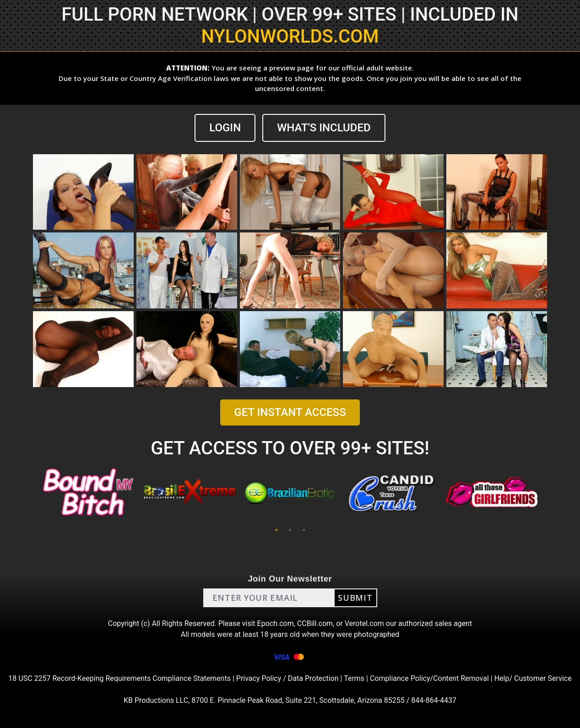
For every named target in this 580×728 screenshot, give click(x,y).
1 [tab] (276, 530)
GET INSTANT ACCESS (290, 412)
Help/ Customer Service (533, 678)
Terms (354, 678)
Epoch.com (276, 623)
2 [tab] (290, 530)
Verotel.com (364, 623)
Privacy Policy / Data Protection (287, 678)
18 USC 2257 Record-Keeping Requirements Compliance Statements (119, 678)
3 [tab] (304, 530)
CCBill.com (315, 623)
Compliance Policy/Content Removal (429, 678)
